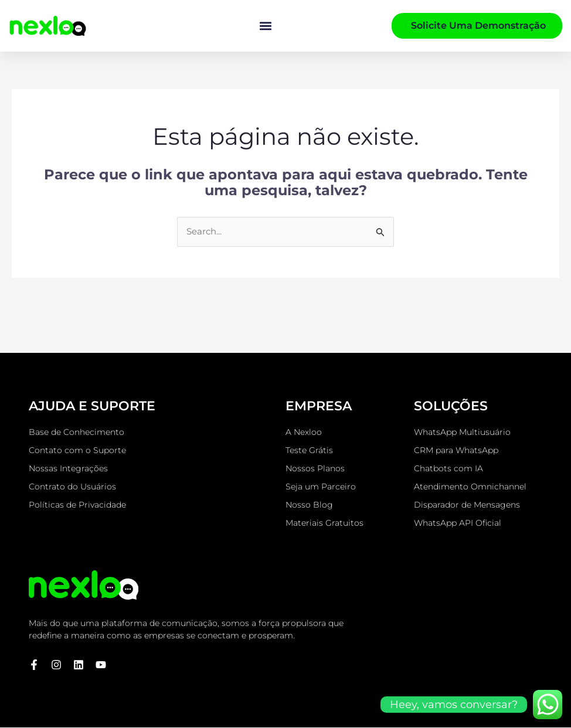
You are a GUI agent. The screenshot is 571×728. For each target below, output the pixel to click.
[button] (266, 26)
